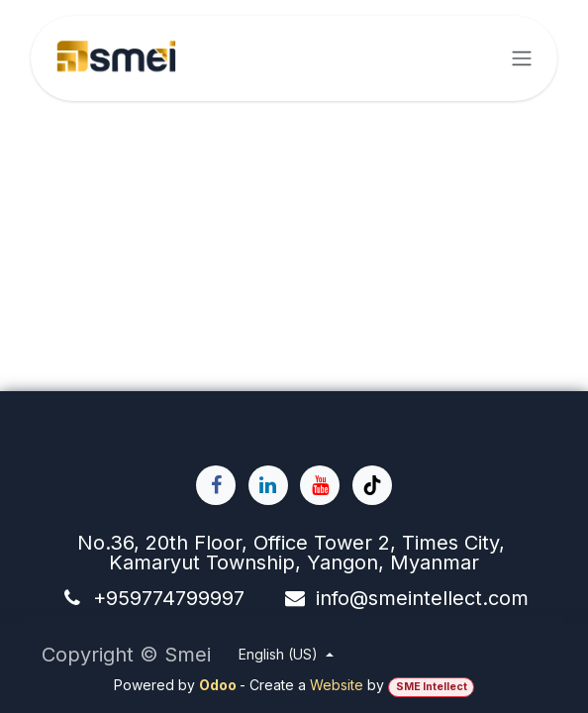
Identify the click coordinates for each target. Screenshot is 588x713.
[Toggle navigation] (522, 59)
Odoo (219, 685)
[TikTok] (372, 485)
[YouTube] (320, 485)
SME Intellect (432, 687)
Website (337, 685)
